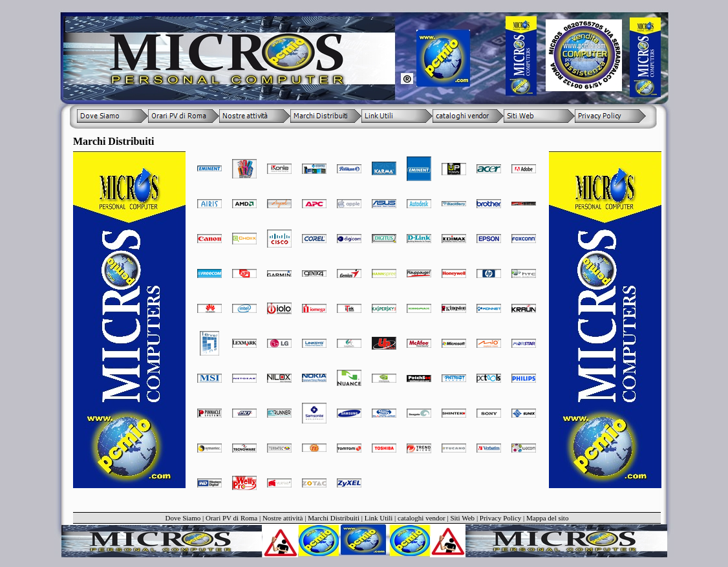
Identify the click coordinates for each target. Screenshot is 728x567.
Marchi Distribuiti (334, 518)
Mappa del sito (547, 518)
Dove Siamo (183, 518)
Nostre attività (283, 518)
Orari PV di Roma (231, 518)
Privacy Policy (500, 518)
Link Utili (379, 518)
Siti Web (462, 518)
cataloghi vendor (422, 518)
